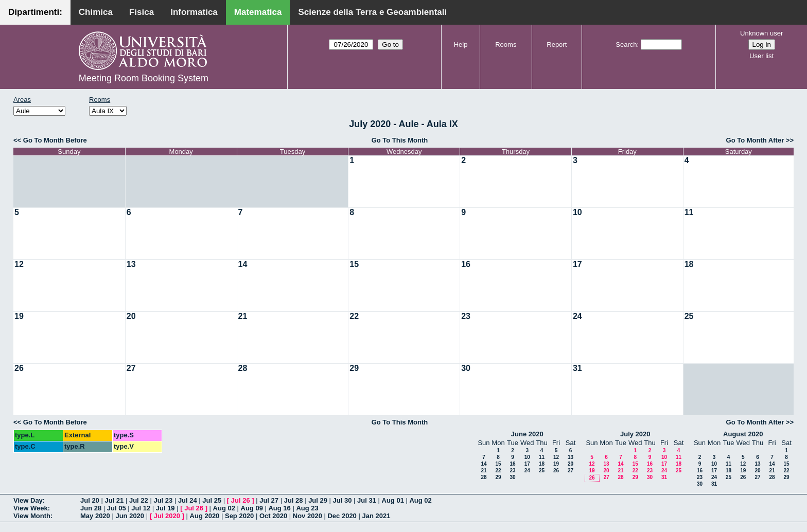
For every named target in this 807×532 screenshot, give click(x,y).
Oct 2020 (273, 516)
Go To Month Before (55, 140)
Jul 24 (188, 500)
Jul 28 (294, 500)
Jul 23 (163, 500)
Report (557, 45)
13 (131, 264)
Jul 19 (165, 508)
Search (626, 45)
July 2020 (635, 434)
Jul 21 (114, 500)
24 (577, 316)
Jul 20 (90, 500)
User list (761, 56)
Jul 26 (241, 500)
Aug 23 (307, 508)
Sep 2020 (239, 516)
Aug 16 (279, 508)
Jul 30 (343, 500)
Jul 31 (367, 500)
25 (689, 316)
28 (243, 368)
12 (19, 264)
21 (243, 316)
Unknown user (761, 33)
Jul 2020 (167, 516)
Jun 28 (91, 508)
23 (466, 316)
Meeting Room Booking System (144, 78)
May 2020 (95, 516)
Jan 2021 (376, 516)
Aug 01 (393, 500)
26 (19, 368)
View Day (28, 500)
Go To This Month (400, 140)
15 (354, 264)
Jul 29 (318, 500)
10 (577, 212)
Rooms (506, 45)
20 (131, 316)
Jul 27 (269, 500)
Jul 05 (117, 508)
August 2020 (743, 434)
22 (354, 316)
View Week (31, 508)
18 (689, 264)
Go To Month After (755, 140)
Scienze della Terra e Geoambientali (372, 12)
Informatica (194, 12)
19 (19, 316)
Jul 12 (141, 508)
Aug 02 (420, 500)
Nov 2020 (308, 516)
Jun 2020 (130, 516)
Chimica (96, 12)
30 (466, 368)
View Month (32, 516)
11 (689, 212)
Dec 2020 (342, 516)
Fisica (142, 12)
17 (577, 264)
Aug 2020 (205, 516)
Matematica (258, 12)
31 (577, 368)
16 (466, 264)
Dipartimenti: (35, 12)
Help (461, 45)
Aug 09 (252, 508)
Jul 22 (139, 500)
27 (131, 368)
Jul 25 (212, 500)
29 (354, 368)
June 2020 (527, 434)
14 (243, 264)
